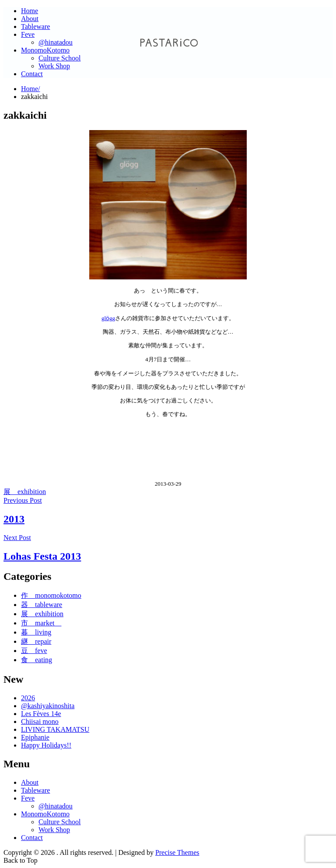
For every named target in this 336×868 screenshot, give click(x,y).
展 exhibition (25, 492)
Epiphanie (35, 737)
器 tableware (42, 605)
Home (30, 11)
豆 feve (34, 651)
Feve (28, 34)
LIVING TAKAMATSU (55, 729)
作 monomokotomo (51, 595)
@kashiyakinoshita (48, 706)
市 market (41, 623)
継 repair (36, 641)
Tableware (35, 26)
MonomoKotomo (45, 50)
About (30, 19)
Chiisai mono (40, 722)
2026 (28, 698)
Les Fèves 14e (41, 714)
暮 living (36, 632)
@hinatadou (56, 42)
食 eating (37, 660)
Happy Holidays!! (46, 745)
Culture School (59, 58)
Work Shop (54, 66)
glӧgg (108, 318)
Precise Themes (177, 852)
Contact (32, 74)
